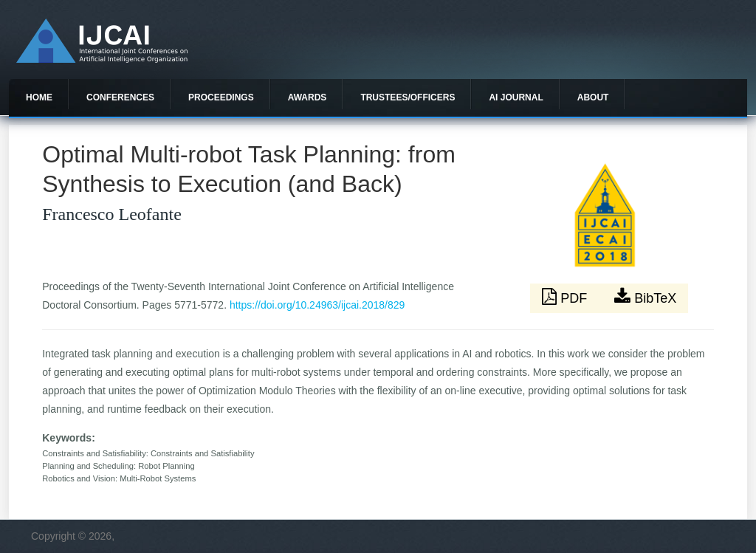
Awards (307, 97)
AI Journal (516, 97)
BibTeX (645, 297)
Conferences (120, 97)
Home (39, 97)
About (593, 97)
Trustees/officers (408, 97)
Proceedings (221, 97)
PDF (566, 297)
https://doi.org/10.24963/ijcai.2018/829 (317, 305)
